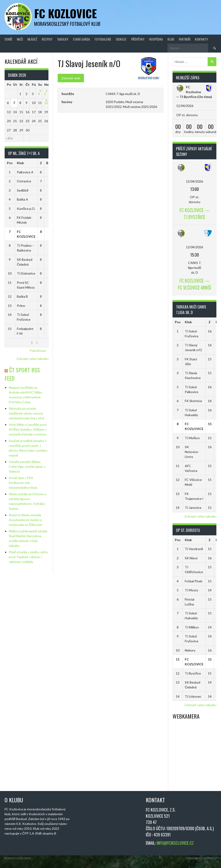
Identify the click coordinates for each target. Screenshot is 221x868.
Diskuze (121, 39)
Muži (20, 39)
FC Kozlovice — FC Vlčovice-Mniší (194, 284)
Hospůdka (156, 39)
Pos (10, 163)
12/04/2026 (194, 181)
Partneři (185, 39)
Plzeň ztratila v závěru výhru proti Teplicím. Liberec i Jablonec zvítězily (29, 557)
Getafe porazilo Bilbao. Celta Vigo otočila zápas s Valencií (27, 467)
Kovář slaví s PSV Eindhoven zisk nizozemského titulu (23, 483)
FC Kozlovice (66, 13)
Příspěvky (138, 39)
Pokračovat (38, 351)
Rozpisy (47, 39)
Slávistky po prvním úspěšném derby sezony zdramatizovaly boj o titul (26, 413)
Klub (171, 39)
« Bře (9, 138)
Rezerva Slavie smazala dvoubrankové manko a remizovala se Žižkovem (25, 520)
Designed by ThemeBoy (201, 858)
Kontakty (201, 39)
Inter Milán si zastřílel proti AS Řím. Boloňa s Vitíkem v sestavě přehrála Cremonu (28, 429)
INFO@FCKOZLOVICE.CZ (175, 843)
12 (46, 103)
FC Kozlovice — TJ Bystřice (189, 92)
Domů (8, 39)
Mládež (32, 39)
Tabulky (63, 39)
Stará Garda (81, 39)
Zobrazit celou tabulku (32, 359)
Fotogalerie (103, 39)
